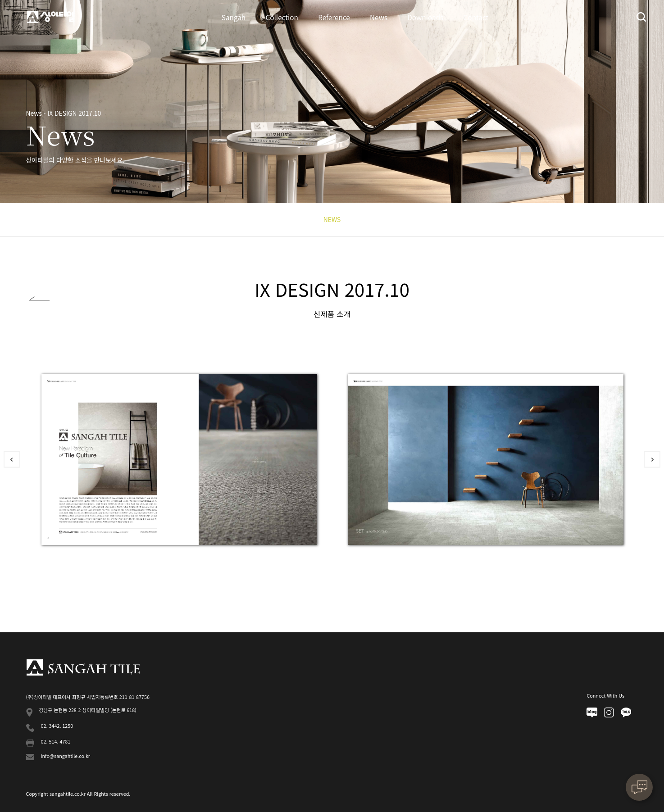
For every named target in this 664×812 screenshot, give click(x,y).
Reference (334, 17)
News (379, 17)
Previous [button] (12, 459)
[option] (179, 459)
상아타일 (50, 17)
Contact (476, 17)
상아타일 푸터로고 (83, 667)
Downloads (425, 17)
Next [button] (652, 459)
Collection (282, 17)
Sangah (234, 17)
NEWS (332, 219)
